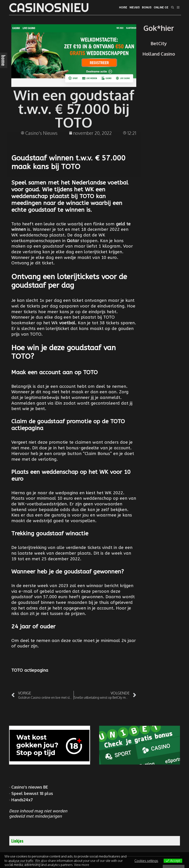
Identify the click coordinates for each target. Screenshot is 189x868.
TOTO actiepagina (30, 670)
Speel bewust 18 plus (32, 793)
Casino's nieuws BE (30, 787)
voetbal (67, 323)
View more (82, 865)
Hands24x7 (22, 800)
